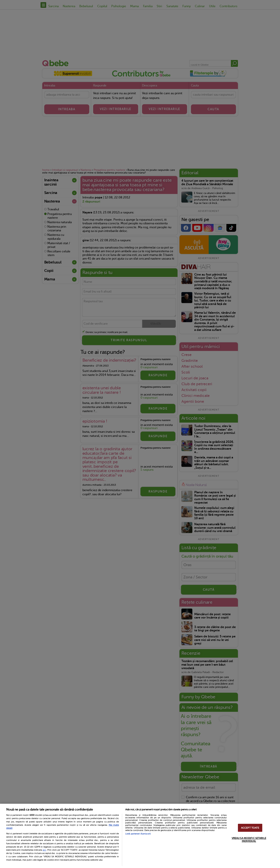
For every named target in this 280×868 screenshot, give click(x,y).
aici (44, 850)
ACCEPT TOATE (250, 828)
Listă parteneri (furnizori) (138, 834)
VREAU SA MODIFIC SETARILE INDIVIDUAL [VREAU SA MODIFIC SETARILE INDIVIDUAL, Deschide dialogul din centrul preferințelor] (249, 840)
